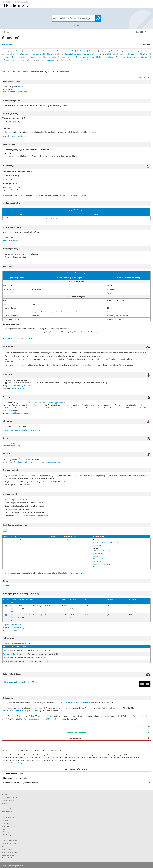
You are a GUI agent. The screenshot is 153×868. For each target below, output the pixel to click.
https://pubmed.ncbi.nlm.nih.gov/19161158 (38, 719)
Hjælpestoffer (133, 54)
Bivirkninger (82, 51)
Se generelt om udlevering (13, 627)
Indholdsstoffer (8, 57)
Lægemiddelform (10, 536)
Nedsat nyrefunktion (105, 57)
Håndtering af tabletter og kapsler (73, 195)
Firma (50, 54)
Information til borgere (107, 733)
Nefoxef (6, 658)
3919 (19, 388)
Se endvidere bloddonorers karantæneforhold (21, 430)
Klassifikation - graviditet (20, 385)
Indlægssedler (109, 738)
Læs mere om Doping (11, 446)
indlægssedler (22, 2)
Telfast (5, 661)
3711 (14, 388)
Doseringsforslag (132, 51)
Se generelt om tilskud (12, 625)
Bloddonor (93, 51)
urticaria (21, 86)
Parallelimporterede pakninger (72, 573)
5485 (24, 388)
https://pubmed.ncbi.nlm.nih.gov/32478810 (21, 711)
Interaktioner (35, 57)
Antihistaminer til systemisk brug (36, 516)
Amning (27, 51)
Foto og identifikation (92, 54)
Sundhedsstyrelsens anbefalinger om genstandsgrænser (37, 462)
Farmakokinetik (39, 54)
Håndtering (145, 54)
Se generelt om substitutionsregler (16, 643)
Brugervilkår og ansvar (19, 763)
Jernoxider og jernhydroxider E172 (105, 542)
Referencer (6, 60)
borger (7, 2)
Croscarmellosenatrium (102, 551)
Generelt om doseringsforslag (15, 136)
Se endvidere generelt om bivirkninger (18, 338)
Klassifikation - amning (19, 413)
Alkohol (18, 51)
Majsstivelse (98, 562)
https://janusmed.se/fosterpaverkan (76, 703)
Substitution (52, 60)
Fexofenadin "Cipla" (10, 654)
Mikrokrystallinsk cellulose (103, 564)
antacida (37, 365)
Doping (120, 51)
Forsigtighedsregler (73, 54)
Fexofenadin (7, 531)
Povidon (96, 567)
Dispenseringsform (107, 51)
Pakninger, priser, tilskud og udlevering (133, 57)
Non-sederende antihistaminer (15, 92)
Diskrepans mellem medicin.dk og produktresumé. (49, 402)
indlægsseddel (11, 573)
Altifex (5, 650)
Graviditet (107, 54)
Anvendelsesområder (66, 51)
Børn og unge (8, 51)
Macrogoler (97, 556)
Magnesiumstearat (100, 559)
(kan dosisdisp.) (47, 606)
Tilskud (6, 599)
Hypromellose (98, 553)
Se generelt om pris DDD (13, 630)
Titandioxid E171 (99, 545)
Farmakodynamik (23, 54)
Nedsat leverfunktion (85, 57)
